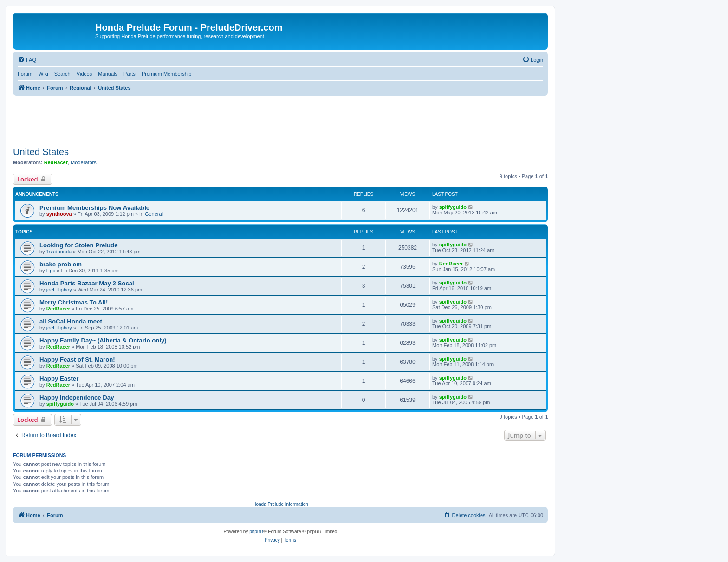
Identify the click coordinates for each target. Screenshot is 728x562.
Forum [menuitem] (25, 74)
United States (41, 152)
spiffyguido (453, 207)
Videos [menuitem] (84, 74)
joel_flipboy (59, 290)
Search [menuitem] (62, 74)
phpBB (256, 532)
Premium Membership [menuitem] (167, 74)
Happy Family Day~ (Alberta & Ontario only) (103, 340)
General (154, 214)
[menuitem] (27, 60)
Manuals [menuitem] (108, 74)
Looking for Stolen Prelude (79, 245)
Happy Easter (59, 378)
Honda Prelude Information (280, 504)
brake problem (61, 264)
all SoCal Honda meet (71, 321)
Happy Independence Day (77, 397)
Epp (51, 271)
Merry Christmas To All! (74, 302)
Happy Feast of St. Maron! (77, 359)
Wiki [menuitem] (43, 74)
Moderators (84, 162)
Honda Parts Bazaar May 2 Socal (87, 283)
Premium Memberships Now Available (94, 208)
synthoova (59, 214)
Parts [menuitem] (130, 74)
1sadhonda (59, 252)
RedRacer (56, 162)
